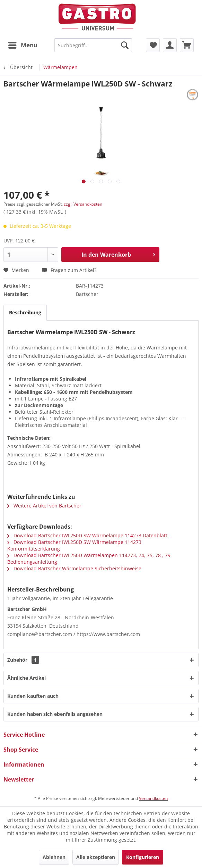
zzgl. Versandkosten (83, 204)
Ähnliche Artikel (27, 678)
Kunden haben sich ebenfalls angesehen (55, 714)
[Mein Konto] (170, 45)
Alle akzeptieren (96, 857)
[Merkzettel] (153, 45)
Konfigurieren (143, 857)
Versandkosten (153, 798)
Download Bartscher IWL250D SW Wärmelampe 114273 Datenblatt (87, 535)
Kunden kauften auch (33, 696)
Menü (23, 44)
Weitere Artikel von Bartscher (44, 506)
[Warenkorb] (187, 45)
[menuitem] (23, 45)
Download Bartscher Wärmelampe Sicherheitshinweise (74, 568)
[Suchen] (125, 45)
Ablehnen (54, 857)
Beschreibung (25, 312)
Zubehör (23, 660)
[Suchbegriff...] (93, 45)
